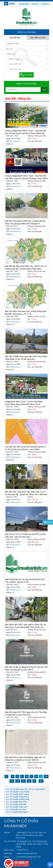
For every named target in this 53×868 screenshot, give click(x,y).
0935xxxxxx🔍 (15, 232)
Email (7, 857)
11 (12, 781)
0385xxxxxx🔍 (15, 502)
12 (18, 781)
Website (8, 853)
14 (29, 781)
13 (23, 781)
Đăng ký (35, 4)
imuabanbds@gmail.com (29, 857)
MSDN (7, 832)
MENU (10, 4)
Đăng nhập (24, 4)
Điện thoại (9, 850)
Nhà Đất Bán (15, 38)
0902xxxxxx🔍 (15, 457)
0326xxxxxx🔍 (15, 545)
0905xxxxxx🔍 (15, 590)
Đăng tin (45, 4)
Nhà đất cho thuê (38, 38)
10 (46, 777)
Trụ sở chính (10, 841)
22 (41, 781)
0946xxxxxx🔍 (15, 277)
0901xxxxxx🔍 (15, 141)
